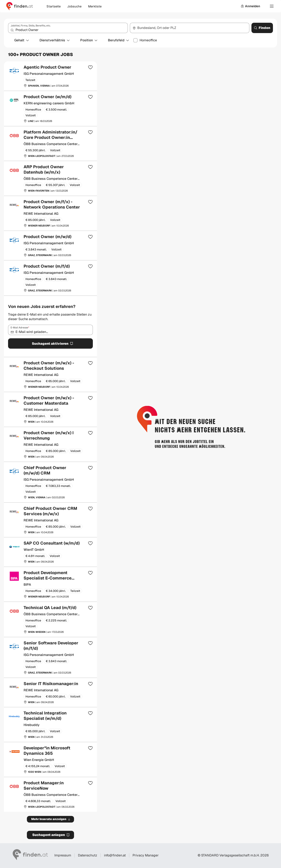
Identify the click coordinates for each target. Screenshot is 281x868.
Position (89, 40)
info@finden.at (115, 855)
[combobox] (68, 28)
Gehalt (22, 40)
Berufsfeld (119, 40)
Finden (262, 28)
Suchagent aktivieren (53, 344)
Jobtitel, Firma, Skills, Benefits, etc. (31, 26)
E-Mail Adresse (20, 328)
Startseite (54, 6)
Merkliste (95, 6)
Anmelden (250, 6)
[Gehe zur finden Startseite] (20, 6)
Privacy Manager (146, 855)
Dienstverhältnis (55, 40)
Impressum (63, 855)
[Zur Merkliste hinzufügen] (90, 67)
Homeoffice (148, 40)
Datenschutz (88, 855)
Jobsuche (74, 6)
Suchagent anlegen (51, 835)
